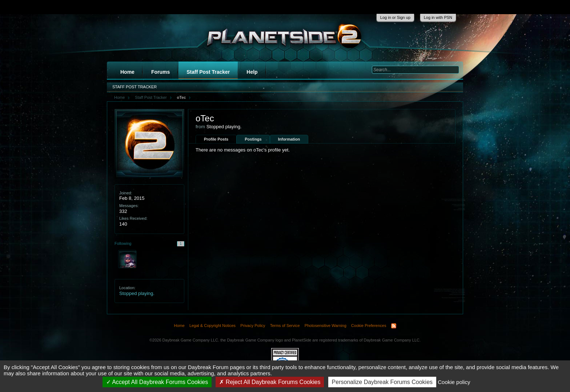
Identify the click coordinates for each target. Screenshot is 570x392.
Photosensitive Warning (326, 326)
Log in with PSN (438, 17)
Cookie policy (454, 382)
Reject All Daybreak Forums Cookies (270, 382)
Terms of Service (285, 326)
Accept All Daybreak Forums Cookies (157, 382)
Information (289, 139)
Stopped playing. (137, 293)
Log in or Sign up (395, 17)
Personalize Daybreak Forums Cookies (382, 382)
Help (252, 72)
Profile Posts (216, 139)
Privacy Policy (253, 326)
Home (127, 72)
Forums (160, 72)
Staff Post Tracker (208, 72)
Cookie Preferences (369, 326)
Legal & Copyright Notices (212, 326)
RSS (394, 326)
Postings (253, 139)
